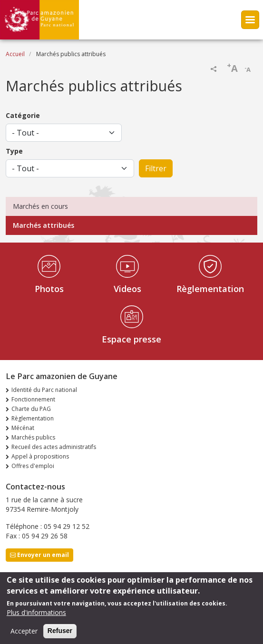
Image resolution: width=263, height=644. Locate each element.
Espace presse (131, 339)
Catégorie (23, 115)
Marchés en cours (40, 206)
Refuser (60, 635)
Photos (49, 289)
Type (14, 151)
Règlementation (210, 289)
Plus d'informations (36, 617)
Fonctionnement (33, 399)
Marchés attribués (44, 225)
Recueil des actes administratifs (54, 447)
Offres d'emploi (33, 466)
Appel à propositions (40, 456)
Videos (127, 289)
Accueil (15, 54)
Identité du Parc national (44, 390)
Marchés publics (33, 437)
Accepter (24, 635)
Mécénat (23, 428)
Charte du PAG (31, 409)
